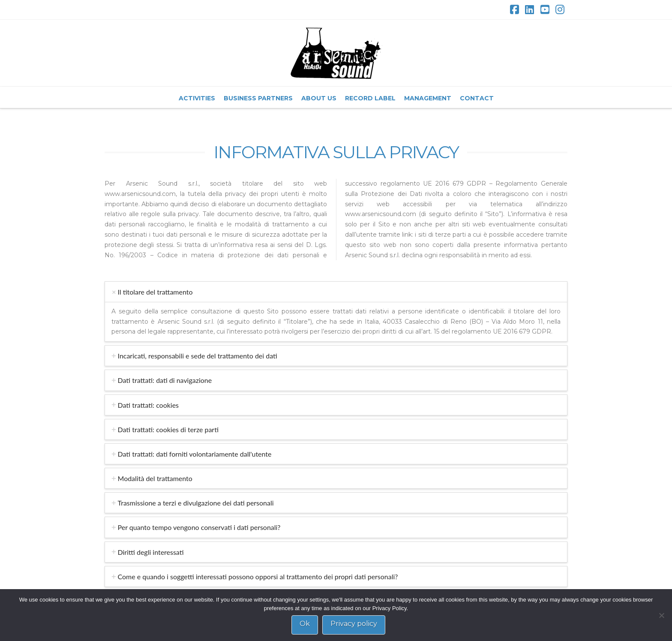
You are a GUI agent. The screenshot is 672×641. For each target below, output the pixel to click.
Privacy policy (354, 624)
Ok (305, 624)
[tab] (336, 292)
